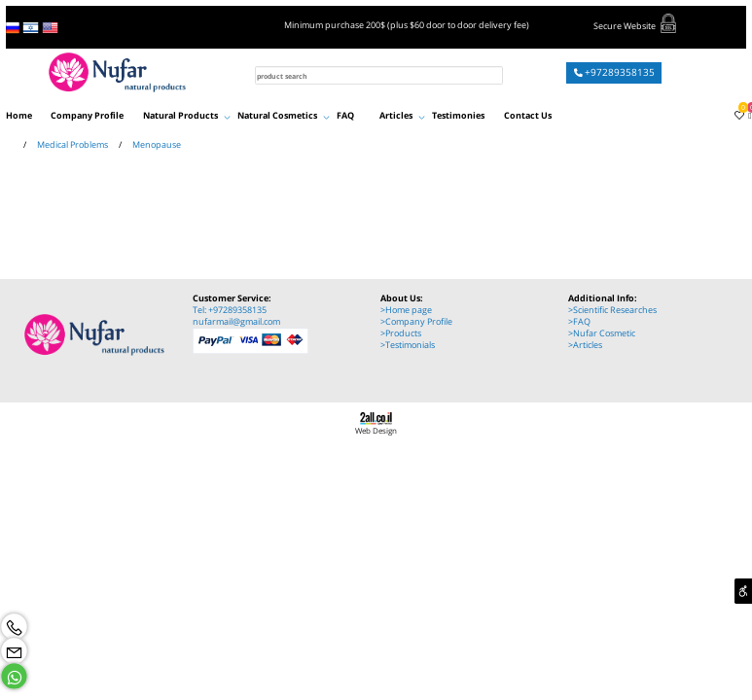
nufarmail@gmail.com (236, 322)
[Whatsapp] (14, 676)
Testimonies (458, 115)
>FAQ (579, 322)
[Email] (14, 651)
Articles (402, 116)
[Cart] (748, 116)
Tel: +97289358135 (230, 310)
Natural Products (187, 116)
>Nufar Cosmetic (602, 333)
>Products (401, 333)
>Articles (585, 345)
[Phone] (14, 627)
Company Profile (87, 115)
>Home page (406, 310)
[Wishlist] (736, 116)
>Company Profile (416, 322)
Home (19, 115)
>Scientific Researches (612, 310)
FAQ (345, 115)
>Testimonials (408, 345)
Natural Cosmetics (284, 116)
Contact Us (528, 115)
